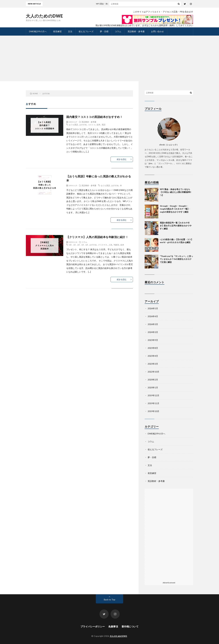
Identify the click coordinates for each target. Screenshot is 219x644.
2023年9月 (153, 340)
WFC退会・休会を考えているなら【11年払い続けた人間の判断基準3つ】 (128, 4)
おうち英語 (73, 125)
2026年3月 (153, 324)
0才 (70, 245)
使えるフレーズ (86, 31)
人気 (110, 245)
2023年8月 (153, 348)
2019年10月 (153, 411)
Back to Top (110, 600)
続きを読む (122, 159)
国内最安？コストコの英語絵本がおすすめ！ (94, 117)
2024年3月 (153, 332)
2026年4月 (153, 316)
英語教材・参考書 (136, 31)
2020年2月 (153, 380)
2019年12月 (153, 395)
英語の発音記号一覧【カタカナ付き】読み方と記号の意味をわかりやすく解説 (176, 226)
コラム (118, 31)
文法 (70, 31)
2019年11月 (153, 403)
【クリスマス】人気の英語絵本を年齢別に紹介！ (97, 237)
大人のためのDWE (44, 16)
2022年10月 (153, 372)
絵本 (99, 125)
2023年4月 (153, 356)
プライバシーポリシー (93, 626)
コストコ (92, 125)
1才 (74, 245)
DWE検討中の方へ (38, 31)
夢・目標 (104, 31)
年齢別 (116, 245)
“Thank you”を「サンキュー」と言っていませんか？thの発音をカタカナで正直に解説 (176, 259)
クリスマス (103, 245)
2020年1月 (153, 387)
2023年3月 (153, 364)
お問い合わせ (157, 31)
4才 (87, 245)
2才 (78, 245)
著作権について (130, 626)
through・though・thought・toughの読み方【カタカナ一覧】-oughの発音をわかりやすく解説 (175, 209)
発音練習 (57, 31)
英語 (104, 125)
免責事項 (113, 626)
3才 (83, 245)
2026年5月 (153, 308)
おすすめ (83, 125)
